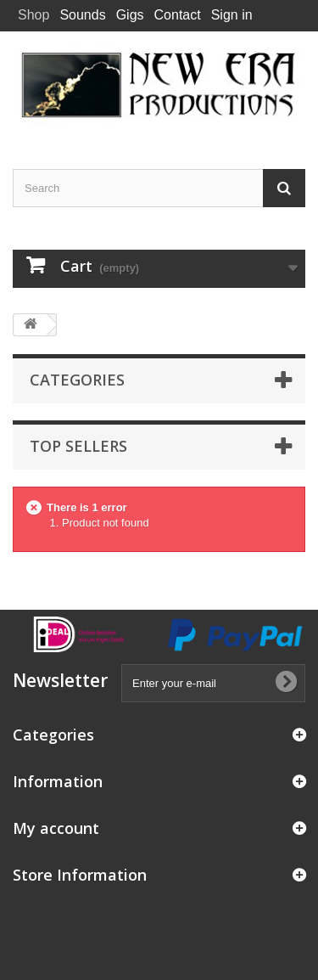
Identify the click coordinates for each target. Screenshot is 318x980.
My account (56, 828)
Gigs (130, 15)
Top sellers (78, 446)
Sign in (232, 15)
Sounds (82, 15)
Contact (178, 15)
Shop (33, 15)
